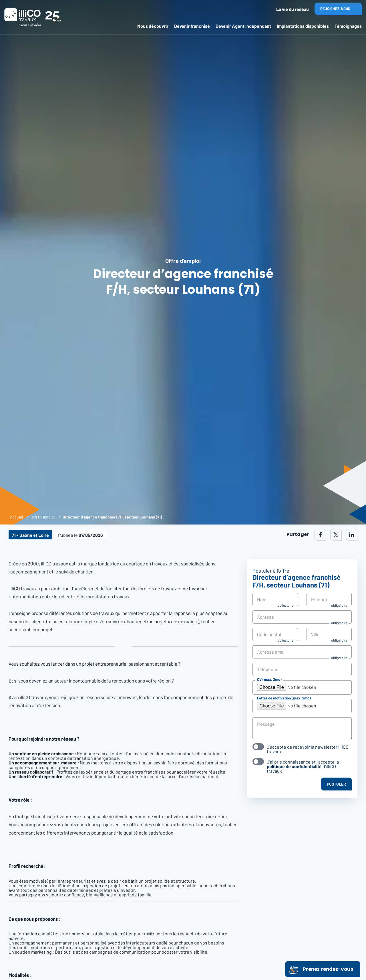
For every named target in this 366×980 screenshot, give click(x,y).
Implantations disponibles (303, 26)
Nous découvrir (153, 26)
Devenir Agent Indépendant (243, 26)
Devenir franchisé (192, 26)
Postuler (336, 784)
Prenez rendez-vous (321, 969)
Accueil (16, 517)
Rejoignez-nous (335, 9)
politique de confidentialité (294, 766)
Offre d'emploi (43, 517)
